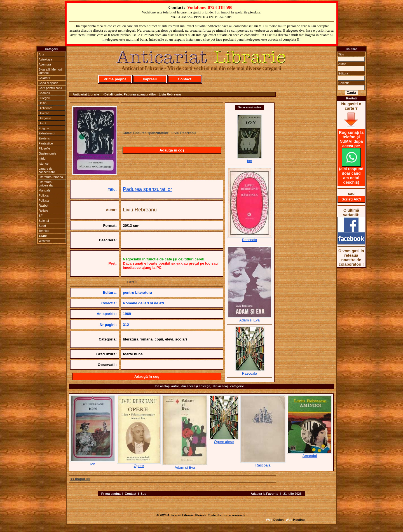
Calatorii (44, 78)
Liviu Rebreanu (140, 210)
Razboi (43, 206)
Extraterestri (47, 133)
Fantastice (46, 143)
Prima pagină (115, 79)
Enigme (44, 128)
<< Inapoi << (80, 479)
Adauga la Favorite (264, 494)
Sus (143, 494)
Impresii (150, 79)
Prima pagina (111, 494)
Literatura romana (51, 177)
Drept (42, 123)
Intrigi (42, 158)
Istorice (44, 164)
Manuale (44, 190)
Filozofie (44, 148)
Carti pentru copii (50, 88)
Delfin (43, 103)
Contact (184, 79)
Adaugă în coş (172, 150)
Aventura (45, 64)
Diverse (44, 113)
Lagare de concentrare (47, 170)
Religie (43, 211)
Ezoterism (45, 138)
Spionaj (44, 221)
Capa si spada (48, 83)
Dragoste (45, 118)
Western (44, 241)
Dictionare (46, 108)
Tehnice (44, 231)
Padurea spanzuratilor (147, 189)
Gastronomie (47, 153)
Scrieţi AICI (351, 199)
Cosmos (44, 93)
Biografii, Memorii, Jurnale (51, 71)
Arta (41, 54)
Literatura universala (46, 184)
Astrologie (45, 59)
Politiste (44, 200)
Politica (44, 195)
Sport (42, 226)
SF (41, 216)
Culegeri (44, 98)
